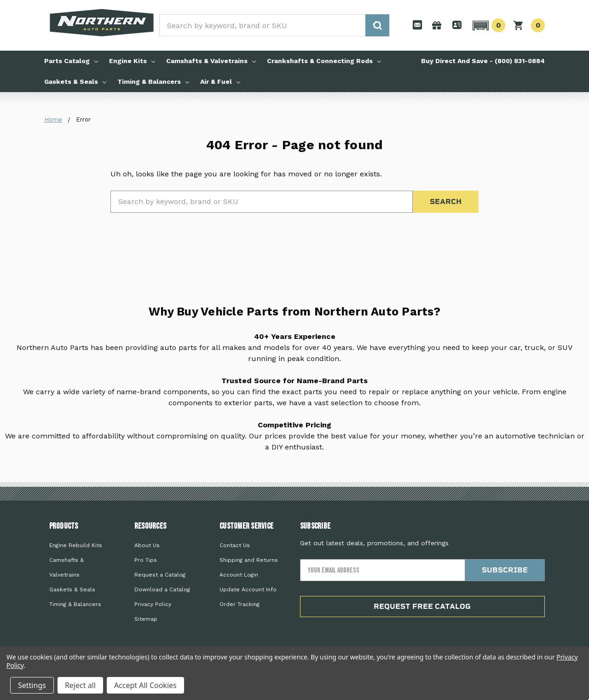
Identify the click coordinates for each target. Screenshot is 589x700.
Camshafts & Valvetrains (211, 61)
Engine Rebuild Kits (76, 545)
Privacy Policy (153, 604)
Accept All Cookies (145, 685)
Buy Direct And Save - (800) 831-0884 (483, 61)
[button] (488, 25)
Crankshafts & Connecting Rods (324, 61)
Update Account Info (248, 589)
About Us (147, 545)
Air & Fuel (220, 82)
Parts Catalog (71, 61)
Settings (32, 685)
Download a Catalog (162, 589)
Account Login (239, 575)
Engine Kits (132, 61)
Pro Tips (146, 560)
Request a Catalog (160, 575)
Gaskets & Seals (75, 82)
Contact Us (235, 545)
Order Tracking (240, 604)
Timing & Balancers (153, 82)
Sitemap (146, 619)
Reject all (80, 685)
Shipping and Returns (249, 560)
